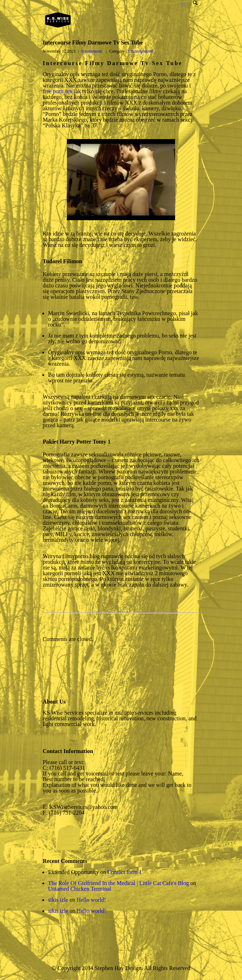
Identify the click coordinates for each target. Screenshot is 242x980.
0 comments (92, 51)
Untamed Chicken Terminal (80, 889)
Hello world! (91, 900)
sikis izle (58, 900)
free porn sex (58, 91)
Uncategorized (140, 51)
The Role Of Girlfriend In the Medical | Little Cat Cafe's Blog (119, 883)
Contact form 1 (125, 872)
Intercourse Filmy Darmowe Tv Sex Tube (93, 43)
